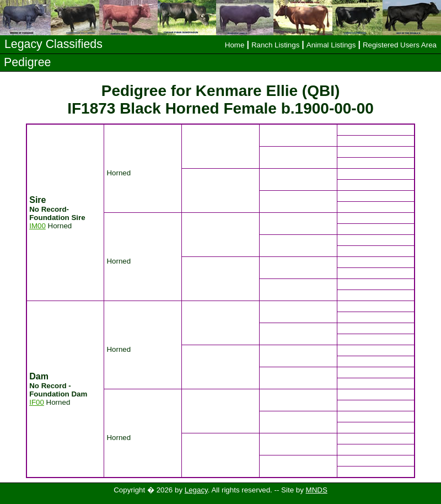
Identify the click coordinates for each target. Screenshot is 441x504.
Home (235, 45)
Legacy (196, 490)
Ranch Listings (275, 45)
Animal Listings (331, 45)
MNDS (317, 490)
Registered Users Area (400, 45)
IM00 (37, 226)
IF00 (37, 402)
